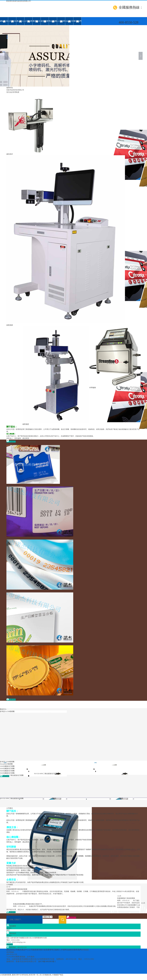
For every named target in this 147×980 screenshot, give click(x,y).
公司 (8, 808)
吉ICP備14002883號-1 (47, 961)
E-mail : (9, 942)
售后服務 (53, 21)
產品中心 (20, 21)
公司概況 (12, 21)
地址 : (8, 938)
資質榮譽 (45, 21)
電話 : (8, 940)
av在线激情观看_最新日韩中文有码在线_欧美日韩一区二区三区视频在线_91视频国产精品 (32, 975)
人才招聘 (61, 21)
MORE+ (9, 928)
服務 (8, 88)
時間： (13, 891)
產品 (2, 709)
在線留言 (69, 21)
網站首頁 (4, 21)
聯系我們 (77, 21)
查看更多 (11, 700)
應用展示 (37, 21)
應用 (8, 444)
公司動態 (28, 21)
